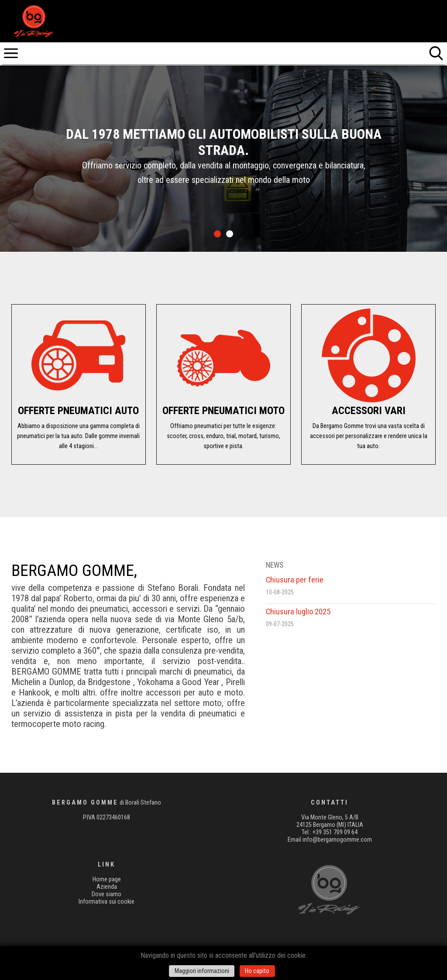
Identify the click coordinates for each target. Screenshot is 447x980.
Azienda (107, 887)
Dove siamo (107, 894)
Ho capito (257, 971)
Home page (107, 879)
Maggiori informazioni (202, 971)
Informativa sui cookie (107, 902)
